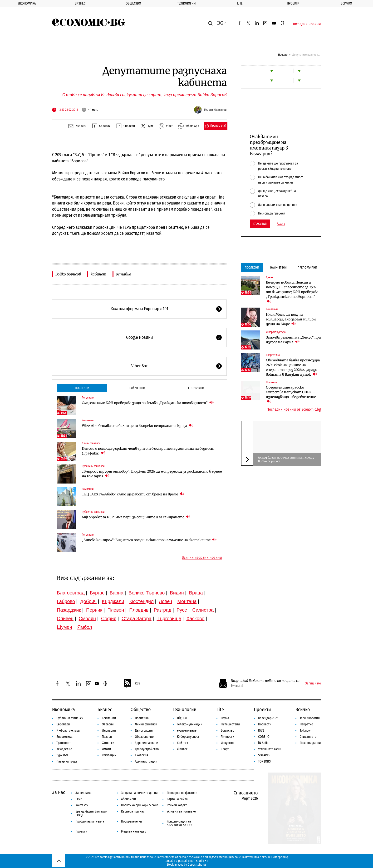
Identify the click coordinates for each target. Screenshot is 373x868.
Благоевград (71, 593)
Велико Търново (147, 593)
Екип (79, 799)
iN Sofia (263, 743)
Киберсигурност (188, 737)
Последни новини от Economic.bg (294, 409)
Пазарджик (69, 610)
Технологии (186, 3)
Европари (63, 724)
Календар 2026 (268, 718)
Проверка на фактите (182, 793)
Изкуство (227, 743)
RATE (261, 731)
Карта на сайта (177, 799)
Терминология (310, 718)
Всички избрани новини (202, 558)
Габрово (66, 601)
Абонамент (129, 799)
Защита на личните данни (139, 793)
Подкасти (265, 724)
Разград (162, 610)
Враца (196, 593)
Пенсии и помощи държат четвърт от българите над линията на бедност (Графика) (148, 451)
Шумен (64, 627)
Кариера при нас (133, 811)
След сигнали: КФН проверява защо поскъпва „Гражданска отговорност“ (148, 403)
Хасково (195, 619)
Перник (94, 610)
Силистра (203, 610)
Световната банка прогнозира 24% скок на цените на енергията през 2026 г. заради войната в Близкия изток (293, 367)
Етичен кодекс (177, 805)
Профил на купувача (90, 821)
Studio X (201, 861)
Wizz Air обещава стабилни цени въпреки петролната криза (137, 426)
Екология (141, 755)
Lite (240, 3)
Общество (133, 3)
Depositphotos (197, 865)
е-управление (187, 731)
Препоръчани (194, 388)
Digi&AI (182, 718)
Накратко (306, 724)
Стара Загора (137, 619)
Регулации (88, 398)
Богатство (228, 731)
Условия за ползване (181, 811)
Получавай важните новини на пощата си (265, 681)
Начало (283, 55)
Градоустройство (147, 749)
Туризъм (62, 755)
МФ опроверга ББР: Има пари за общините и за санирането (136, 517)
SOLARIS (264, 755)
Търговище (169, 619)
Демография (144, 731)
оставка (124, 274)
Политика (272, 382)
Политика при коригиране (140, 805)
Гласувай (260, 224)
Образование (144, 737)
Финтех (182, 749)
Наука (225, 718)
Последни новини (306, 24)
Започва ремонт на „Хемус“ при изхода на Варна (293, 340)
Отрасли (108, 724)
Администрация (146, 761)
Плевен (116, 610)
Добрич (88, 601)
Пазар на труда (67, 761)
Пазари (107, 737)
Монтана (187, 601)
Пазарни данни (310, 743)
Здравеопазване (146, 743)
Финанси (108, 743)
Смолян (87, 619)
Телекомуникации (190, 724)
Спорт (225, 749)
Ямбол (85, 627)
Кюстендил (142, 601)
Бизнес (80, 3)
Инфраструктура (276, 332)
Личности (228, 737)
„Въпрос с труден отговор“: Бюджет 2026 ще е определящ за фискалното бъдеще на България (152, 474)
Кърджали (113, 601)
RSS (132, 683)
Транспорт (64, 743)
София (109, 619)
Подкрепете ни (132, 821)
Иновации (109, 731)
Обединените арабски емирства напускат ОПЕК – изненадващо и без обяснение (291, 394)
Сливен (65, 619)
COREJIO (264, 737)
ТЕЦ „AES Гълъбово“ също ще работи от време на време (133, 494)
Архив (281, 224)
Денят (270, 277)
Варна (117, 593)
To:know (305, 731)
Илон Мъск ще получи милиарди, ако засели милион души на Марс (291, 319)
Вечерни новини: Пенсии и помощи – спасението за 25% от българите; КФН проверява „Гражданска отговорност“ (292, 292)
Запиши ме (313, 683)
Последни (82, 388)
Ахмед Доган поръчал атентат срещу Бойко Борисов (286, 459)
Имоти (106, 749)
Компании (88, 420)
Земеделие (64, 749)
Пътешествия (230, 724)
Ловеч (166, 601)
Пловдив (139, 610)
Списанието (308, 737)
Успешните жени (270, 749)
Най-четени (137, 388)
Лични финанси (91, 443)
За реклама (83, 793)
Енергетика (273, 355)
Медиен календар (134, 831)
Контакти (82, 805)
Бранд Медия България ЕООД (91, 813)
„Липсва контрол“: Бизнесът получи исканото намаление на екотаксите (149, 540)
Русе (182, 610)
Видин (177, 593)
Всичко (346, 3)
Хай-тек (183, 743)
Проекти (293, 3)
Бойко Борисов (68, 274)
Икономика (27, 3)
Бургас (97, 593)
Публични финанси (93, 466)
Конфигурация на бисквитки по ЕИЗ (179, 823)
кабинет (98, 274)
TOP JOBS (264, 761)
